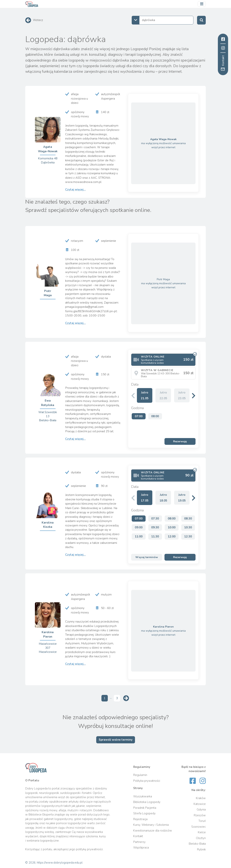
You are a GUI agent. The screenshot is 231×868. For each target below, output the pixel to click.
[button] (194, 396)
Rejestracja (140, 819)
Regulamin (140, 775)
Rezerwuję (180, 441)
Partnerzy (139, 842)
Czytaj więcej (75, 190)
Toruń (202, 821)
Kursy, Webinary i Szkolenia (151, 825)
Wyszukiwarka (143, 796)
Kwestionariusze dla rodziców (153, 831)
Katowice (200, 804)
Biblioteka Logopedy (147, 802)
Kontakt (138, 836)
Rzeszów (200, 815)
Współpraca (141, 848)
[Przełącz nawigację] (202, 4)
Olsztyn (201, 838)
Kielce (202, 832)
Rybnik (201, 849)
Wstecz (38, 20)
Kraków (201, 798)
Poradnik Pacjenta (145, 808)
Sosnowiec (199, 827)
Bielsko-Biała (197, 844)
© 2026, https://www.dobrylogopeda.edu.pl (54, 863)
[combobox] (163, 20)
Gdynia (201, 810)
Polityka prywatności (147, 781)
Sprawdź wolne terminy (116, 740)
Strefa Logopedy (144, 813)
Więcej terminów (147, 557)
